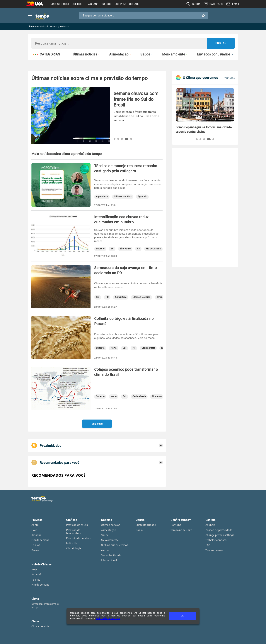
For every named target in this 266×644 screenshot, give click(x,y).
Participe (176, 525)
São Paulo (125, 249)
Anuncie (210, 525)
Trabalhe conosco (216, 540)
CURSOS (106, 4)
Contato (211, 520)
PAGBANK (93, 4)
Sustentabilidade (111, 555)
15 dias (36, 545)
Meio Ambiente (110, 540)
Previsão (37, 520)
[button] (115, 139)
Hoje (34, 530)
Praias (35, 550)
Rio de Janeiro (153, 249)
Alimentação (120, 54)
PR (107, 297)
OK (182, 616)
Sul (98, 297)
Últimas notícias (86, 54)
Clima (35, 599)
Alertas (105, 550)
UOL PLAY (120, 4)
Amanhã (36, 535)
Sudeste (100, 249)
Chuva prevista (40, 626)
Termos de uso (214, 550)
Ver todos (230, 78)
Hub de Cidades (41, 564)
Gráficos (72, 520)
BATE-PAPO (213, 4)
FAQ (208, 545)
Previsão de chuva (77, 525)
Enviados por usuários (215, 54)
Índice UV (72, 543)
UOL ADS (134, 4)
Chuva (35, 621)
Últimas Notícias (123, 197)
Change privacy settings (220, 535)
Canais (140, 520)
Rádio (139, 530)
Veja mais (97, 424)
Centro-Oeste (148, 348)
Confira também (181, 520)
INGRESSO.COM (59, 4)
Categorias (47, 54)
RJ (138, 249)
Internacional (109, 560)
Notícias (106, 520)
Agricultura (102, 197)
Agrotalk (142, 197)
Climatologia (74, 548)
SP (112, 249)
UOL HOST (78, 4)
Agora (35, 525)
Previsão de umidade (79, 538)
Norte (114, 348)
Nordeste (157, 397)
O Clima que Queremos (115, 545)
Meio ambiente (175, 54)
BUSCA (193, 4)
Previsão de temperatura (74, 532)
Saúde (146, 54)
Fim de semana (40, 540)
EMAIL (233, 4)
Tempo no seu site (181, 530)
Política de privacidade (108, 618)
